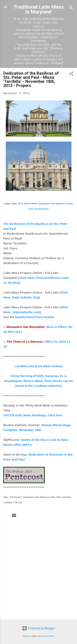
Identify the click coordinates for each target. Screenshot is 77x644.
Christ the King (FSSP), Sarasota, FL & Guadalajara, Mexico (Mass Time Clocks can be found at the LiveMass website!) (39, 381)
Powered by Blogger (38, 628)
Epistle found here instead (34, 317)
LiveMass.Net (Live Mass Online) (38, 366)
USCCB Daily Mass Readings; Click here (33, 415)
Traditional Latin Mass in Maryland (39, 9)
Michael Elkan (47, 636)
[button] (71, 74)
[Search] (71, 8)
